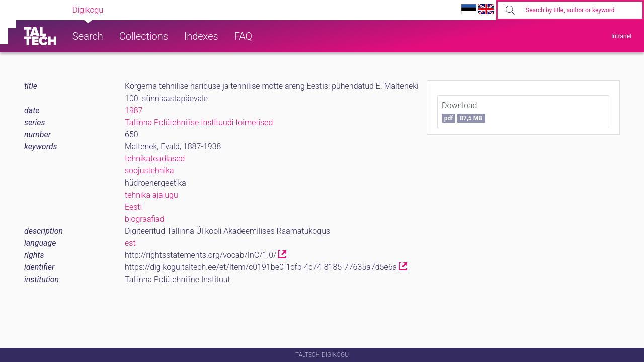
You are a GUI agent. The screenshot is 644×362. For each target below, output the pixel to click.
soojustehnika (149, 171)
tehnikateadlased (155, 159)
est (130, 243)
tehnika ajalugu (151, 195)
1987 (134, 110)
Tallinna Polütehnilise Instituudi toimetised (199, 122)
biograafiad (145, 219)
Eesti (133, 207)
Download (463, 112)
